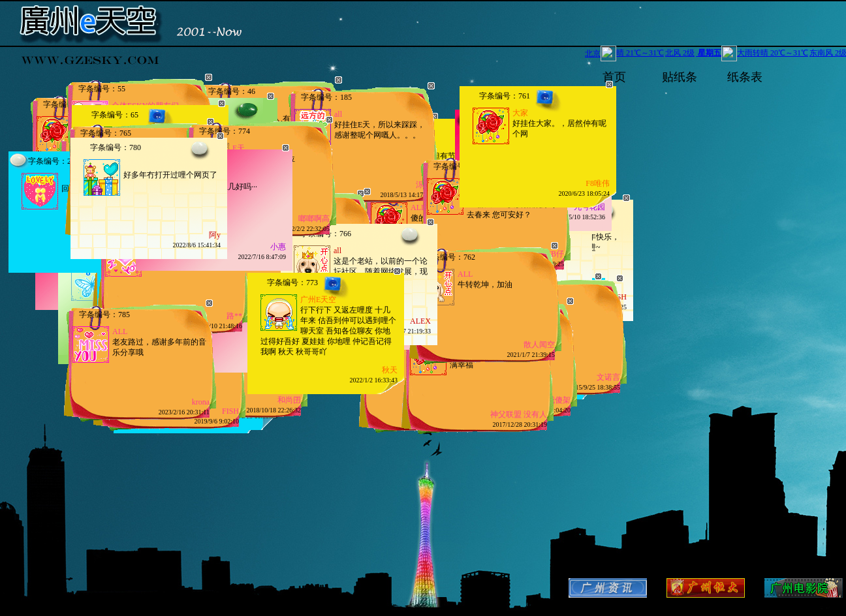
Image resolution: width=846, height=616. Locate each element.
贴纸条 (680, 76)
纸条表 (745, 76)
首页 (614, 76)
